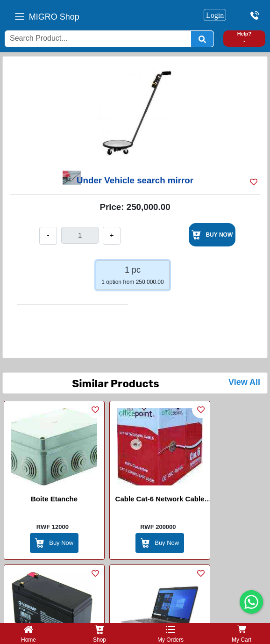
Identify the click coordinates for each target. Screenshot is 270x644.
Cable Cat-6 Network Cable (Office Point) (160, 500)
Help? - (245, 37)
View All (244, 382)
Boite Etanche (54, 499)
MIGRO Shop (54, 17)
